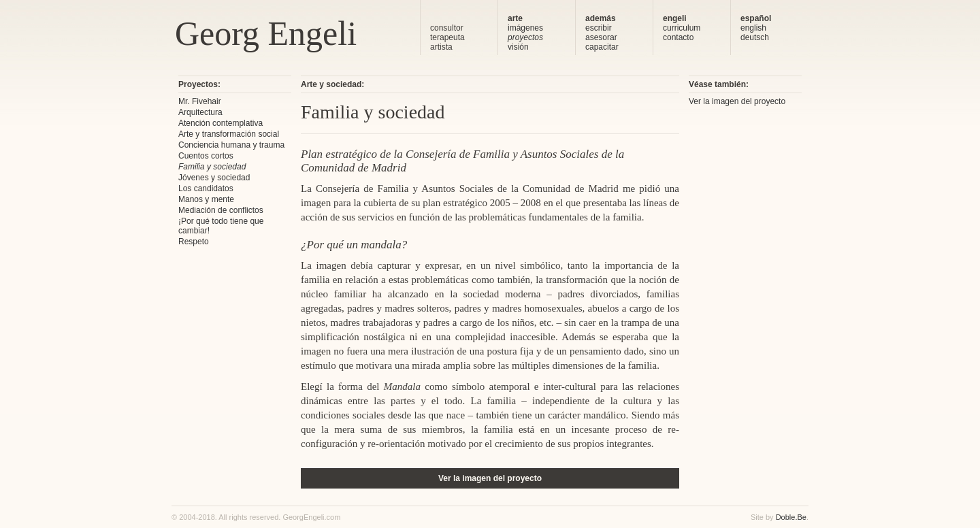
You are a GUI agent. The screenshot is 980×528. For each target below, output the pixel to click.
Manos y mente (206, 199)
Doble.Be (791, 517)
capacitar (602, 47)
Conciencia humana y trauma (231, 145)
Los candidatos (206, 188)
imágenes (525, 28)
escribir (599, 28)
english (753, 28)
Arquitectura (200, 112)
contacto (678, 37)
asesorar (601, 37)
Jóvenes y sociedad (214, 178)
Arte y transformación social (229, 134)
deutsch (755, 37)
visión (518, 47)
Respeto (194, 242)
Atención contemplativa (220, 123)
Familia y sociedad (212, 167)
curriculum (682, 28)
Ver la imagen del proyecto (490, 478)
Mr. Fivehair (200, 101)
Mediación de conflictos (221, 210)
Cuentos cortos (206, 156)
